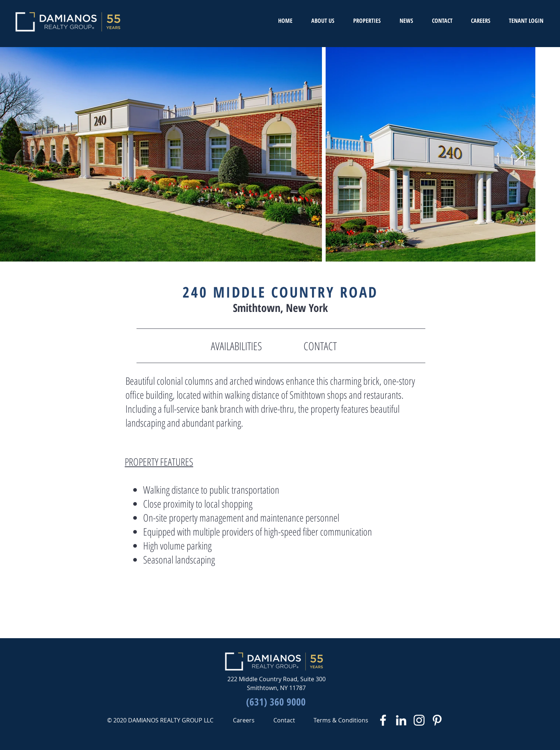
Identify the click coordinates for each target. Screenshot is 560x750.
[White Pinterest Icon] (437, 720)
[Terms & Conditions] (341, 720)
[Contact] (284, 720)
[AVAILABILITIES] (236, 346)
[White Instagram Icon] (419, 720)
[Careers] (244, 720)
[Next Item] (520, 154)
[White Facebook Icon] (383, 720)
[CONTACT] (320, 346)
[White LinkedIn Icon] (401, 720)
